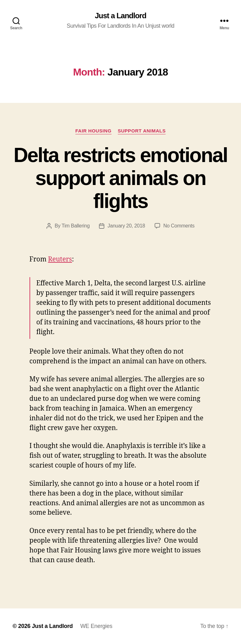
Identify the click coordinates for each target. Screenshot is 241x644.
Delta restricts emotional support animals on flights (120, 178)
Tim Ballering (76, 226)
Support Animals (142, 131)
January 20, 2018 (126, 226)
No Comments (179, 226)
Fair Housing (93, 131)
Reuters (60, 259)
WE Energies (96, 626)
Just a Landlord (121, 16)
